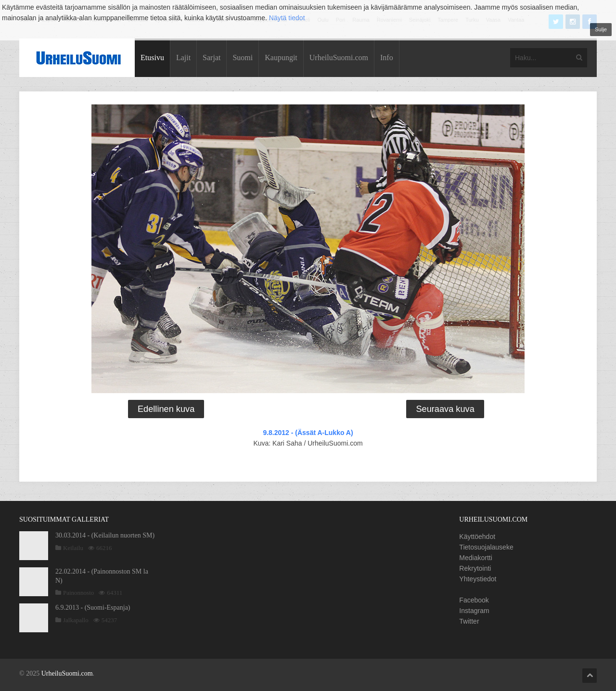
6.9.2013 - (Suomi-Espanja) (93, 608)
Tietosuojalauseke (486, 547)
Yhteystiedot (478, 579)
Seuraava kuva (445, 409)
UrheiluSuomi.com (339, 58)
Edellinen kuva (166, 409)
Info (387, 58)
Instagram (474, 611)
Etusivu (152, 58)
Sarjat (212, 58)
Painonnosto (78, 593)
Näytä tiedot (287, 18)
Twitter (469, 621)
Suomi (243, 58)
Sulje (601, 29)
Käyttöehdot (477, 537)
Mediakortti (475, 558)
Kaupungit (281, 58)
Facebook (474, 600)
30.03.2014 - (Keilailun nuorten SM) (105, 535)
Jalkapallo (76, 620)
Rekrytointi (475, 568)
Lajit (183, 58)
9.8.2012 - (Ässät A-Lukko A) (308, 433)
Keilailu (73, 548)
